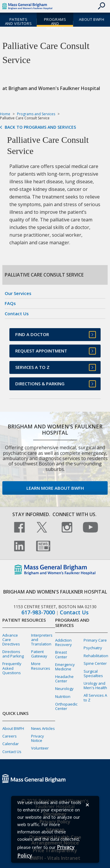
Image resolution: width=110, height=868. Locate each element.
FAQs (10, 303)
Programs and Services (55, 24)
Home (5, 114)
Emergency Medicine (65, 667)
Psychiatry (93, 648)
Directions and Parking (13, 654)
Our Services (18, 293)
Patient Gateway (39, 654)
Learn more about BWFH (55, 488)
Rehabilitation (96, 656)
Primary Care (95, 640)
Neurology (64, 689)
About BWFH (92, 19)
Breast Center (61, 654)
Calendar (11, 744)
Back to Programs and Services (40, 127)
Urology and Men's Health (95, 685)
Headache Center (64, 679)
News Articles (43, 728)
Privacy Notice (38, 738)
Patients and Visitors (18, 22)
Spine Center (95, 663)
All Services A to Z (95, 697)
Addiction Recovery (64, 642)
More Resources (41, 666)
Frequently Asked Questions (12, 668)
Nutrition (63, 696)
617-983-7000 (38, 612)
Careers (10, 736)
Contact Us (17, 313)
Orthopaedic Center (66, 706)
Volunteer (40, 748)
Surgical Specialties (93, 673)
